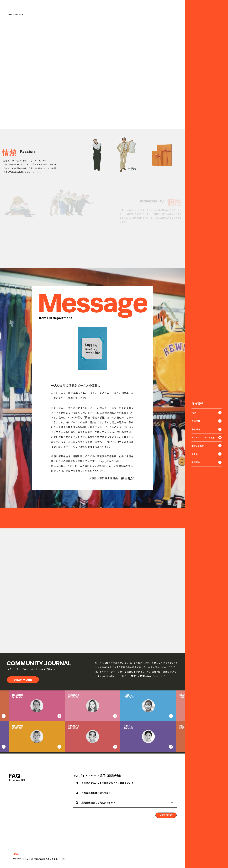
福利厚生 (207, 462)
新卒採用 (207, 421)
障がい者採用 (207, 446)
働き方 (207, 454)
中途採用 (207, 429)
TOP (207, 413)
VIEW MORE (23, 680)
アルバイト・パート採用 (207, 438)
